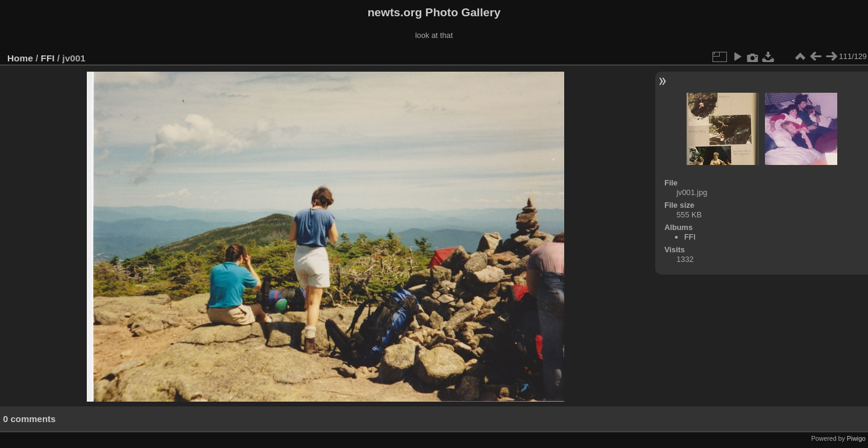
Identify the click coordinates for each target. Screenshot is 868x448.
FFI (48, 58)
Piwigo (856, 438)
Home (20, 58)
